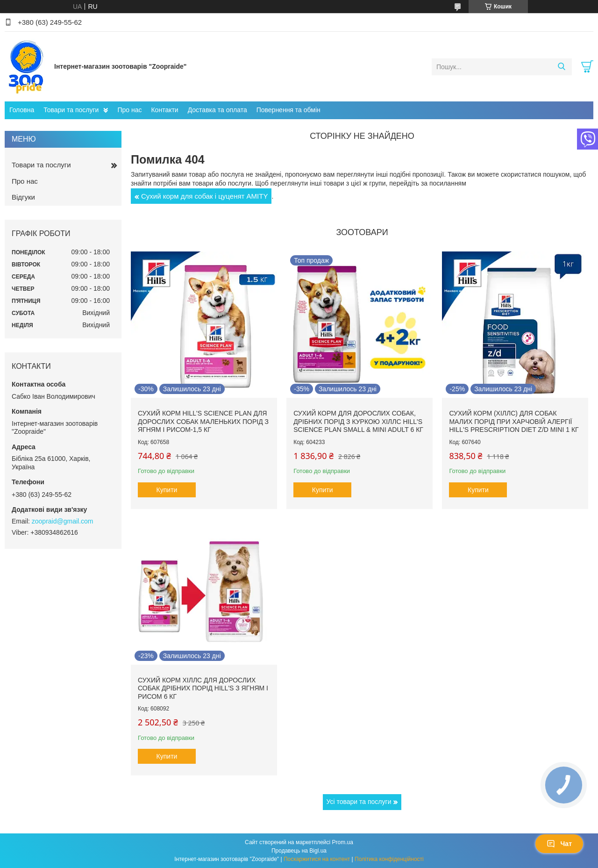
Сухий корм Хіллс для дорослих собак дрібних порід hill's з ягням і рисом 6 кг (203, 688)
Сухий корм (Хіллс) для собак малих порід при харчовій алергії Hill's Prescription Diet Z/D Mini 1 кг (514, 421)
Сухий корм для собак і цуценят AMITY (204, 196)
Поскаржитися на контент (317, 859)
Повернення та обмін (288, 110)
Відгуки (23, 197)
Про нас (129, 110)
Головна (22, 110)
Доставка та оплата (217, 110)
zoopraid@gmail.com (63, 521)
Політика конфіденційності (389, 859)
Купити (167, 490)
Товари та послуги (71, 110)
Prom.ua (343, 842)
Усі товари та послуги (359, 802)
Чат (559, 844)
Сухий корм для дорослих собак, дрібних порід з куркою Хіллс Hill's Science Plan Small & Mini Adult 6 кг (358, 421)
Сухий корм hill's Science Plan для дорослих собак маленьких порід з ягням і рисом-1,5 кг (203, 421)
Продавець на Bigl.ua (299, 851)
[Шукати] (561, 67)
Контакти (164, 110)
